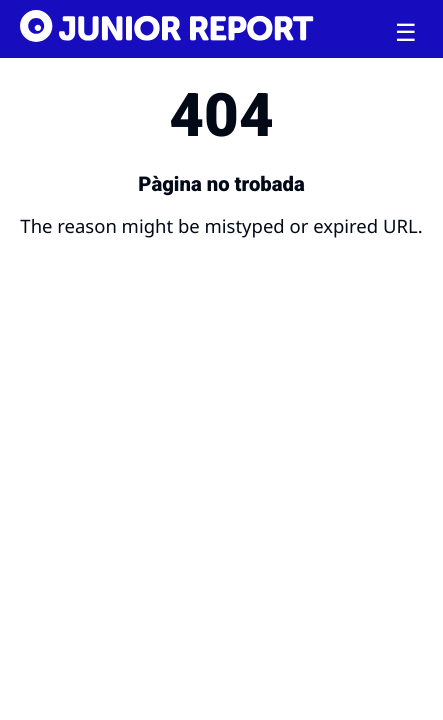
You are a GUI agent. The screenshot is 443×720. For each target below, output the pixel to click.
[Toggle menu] (406, 33)
